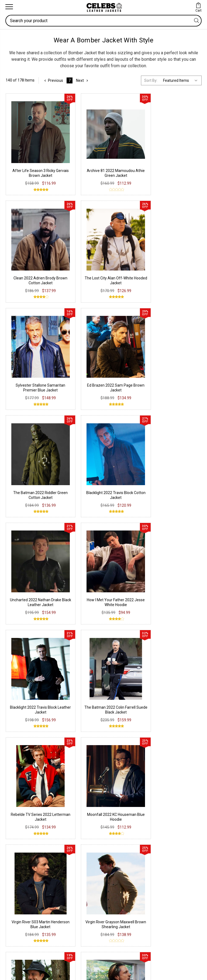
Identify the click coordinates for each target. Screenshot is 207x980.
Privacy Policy (122, 794)
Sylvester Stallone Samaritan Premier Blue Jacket (28, 233)
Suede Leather (22, 810)
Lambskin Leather (25, 826)
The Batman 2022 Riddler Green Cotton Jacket (129, 233)
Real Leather (20, 802)
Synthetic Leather (25, 818)
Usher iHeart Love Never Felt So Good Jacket (128, 640)
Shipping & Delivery (127, 810)
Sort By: (151, 80)
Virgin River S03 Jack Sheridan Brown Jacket (78, 480)
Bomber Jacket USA (114, 562)
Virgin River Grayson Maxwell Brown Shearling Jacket (179, 397)
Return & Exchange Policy (133, 802)
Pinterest (17, 878)
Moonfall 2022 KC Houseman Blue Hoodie (78, 397)
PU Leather (19, 794)
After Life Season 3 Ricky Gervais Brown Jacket (28, 151)
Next (83, 80)
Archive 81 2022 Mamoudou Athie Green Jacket (78, 151)
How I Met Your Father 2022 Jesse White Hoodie (78, 315)
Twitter (15, 870)
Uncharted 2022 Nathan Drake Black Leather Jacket (28, 315)
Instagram (18, 862)
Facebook (18, 854)
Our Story (119, 854)
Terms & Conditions (128, 818)
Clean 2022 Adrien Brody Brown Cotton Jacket (129, 151)
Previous (53, 80)
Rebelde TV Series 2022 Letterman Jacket (28, 397)
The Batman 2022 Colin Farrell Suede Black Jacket (179, 315)
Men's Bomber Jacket (110, 545)
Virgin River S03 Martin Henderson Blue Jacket (129, 397)
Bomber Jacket (77, 576)
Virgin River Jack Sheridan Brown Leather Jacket (28, 480)
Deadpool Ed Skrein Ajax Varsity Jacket (167, 645)
